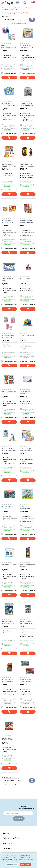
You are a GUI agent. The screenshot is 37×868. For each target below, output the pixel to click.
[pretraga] (25, 3)
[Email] (18, 813)
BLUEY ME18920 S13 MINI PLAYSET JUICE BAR (27, 47)
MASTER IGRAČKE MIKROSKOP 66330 (26, 622)
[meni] (17, 3)
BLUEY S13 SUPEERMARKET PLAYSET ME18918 (26, 508)
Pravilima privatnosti (19, 859)
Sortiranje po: (6, 16)
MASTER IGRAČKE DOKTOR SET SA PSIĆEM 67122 (7, 508)
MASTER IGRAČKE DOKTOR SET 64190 (8, 105)
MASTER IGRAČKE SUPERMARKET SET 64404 (26, 222)
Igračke (30, 8)
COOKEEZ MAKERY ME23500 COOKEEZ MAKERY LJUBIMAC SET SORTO (9, 336)
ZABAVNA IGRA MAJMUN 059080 (7, 739)
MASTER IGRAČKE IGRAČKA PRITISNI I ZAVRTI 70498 (26, 105)
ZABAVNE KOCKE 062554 (7, 280)
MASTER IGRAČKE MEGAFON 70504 (7, 222)
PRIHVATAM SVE (26, 864)
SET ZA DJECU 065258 (9, 392)
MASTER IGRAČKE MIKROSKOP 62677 (8, 622)
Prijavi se (19, 819)
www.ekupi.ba (6, 855)
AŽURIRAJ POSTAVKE (13, 864)
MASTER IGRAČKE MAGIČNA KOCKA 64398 (7, 681)
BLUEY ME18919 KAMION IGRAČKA (26, 449)
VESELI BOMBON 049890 (26, 393)
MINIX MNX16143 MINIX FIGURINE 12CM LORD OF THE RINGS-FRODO (27, 165)
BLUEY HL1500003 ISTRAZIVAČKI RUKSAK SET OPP (9, 449)
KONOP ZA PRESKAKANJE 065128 (9, 47)
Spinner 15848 (25, 279)
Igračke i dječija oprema (19, 8)
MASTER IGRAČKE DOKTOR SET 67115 (27, 681)
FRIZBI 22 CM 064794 (27, 335)
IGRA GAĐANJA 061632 (9, 565)
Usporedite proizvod (9, 73)
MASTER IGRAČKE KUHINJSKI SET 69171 (9, 165)
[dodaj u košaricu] (9, 78)
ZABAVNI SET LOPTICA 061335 (28, 566)
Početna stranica (6, 8)
